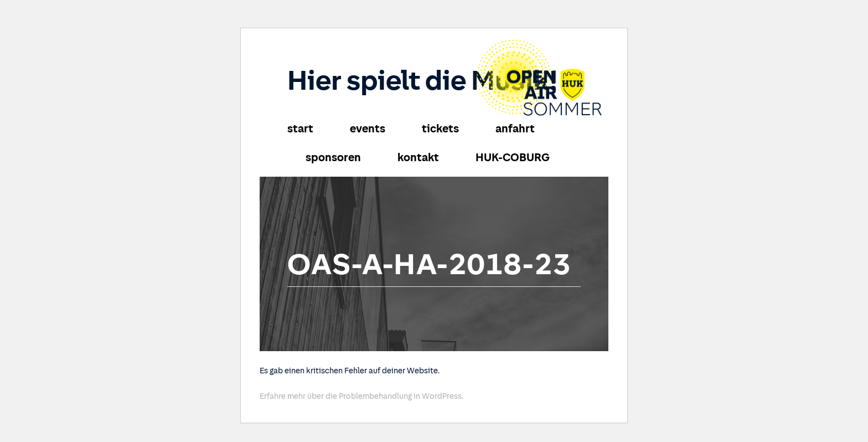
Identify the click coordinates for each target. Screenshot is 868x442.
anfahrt (515, 129)
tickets (440, 129)
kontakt (418, 157)
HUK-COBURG (513, 157)
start (300, 129)
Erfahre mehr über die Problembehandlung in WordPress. (361, 396)
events (368, 129)
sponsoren (333, 157)
